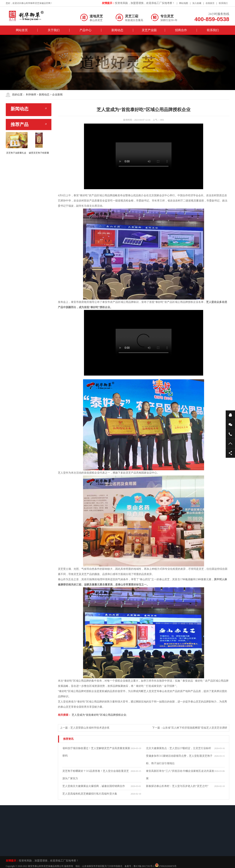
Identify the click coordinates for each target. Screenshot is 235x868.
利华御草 (31, 95)
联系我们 (223, 3)
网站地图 (184, 3)
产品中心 (85, 30)
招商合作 (181, 30)
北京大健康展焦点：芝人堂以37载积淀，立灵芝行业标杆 (179, 748)
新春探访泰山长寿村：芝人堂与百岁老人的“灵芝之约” (177, 786)
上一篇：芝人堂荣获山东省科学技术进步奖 (85, 728)
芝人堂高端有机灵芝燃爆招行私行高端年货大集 (90, 794)
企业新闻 (57, 95)
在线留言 (210, 3)
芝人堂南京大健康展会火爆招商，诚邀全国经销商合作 (94, 786)
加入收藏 (197, 3)
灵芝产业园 (149, 30)
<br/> (144, 156)
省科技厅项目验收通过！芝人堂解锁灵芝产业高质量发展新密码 (96, 752)
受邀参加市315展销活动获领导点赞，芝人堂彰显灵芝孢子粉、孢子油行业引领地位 (179, 760)
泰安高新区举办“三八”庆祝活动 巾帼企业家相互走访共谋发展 (180, 775)
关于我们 (54, 30)
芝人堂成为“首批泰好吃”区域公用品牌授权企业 (99, 715)
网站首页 (22, 30)
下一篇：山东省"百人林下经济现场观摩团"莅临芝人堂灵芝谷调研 (190, 728)
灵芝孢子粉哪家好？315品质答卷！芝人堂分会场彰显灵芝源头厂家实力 (96, 775)
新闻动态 (117, 30)
